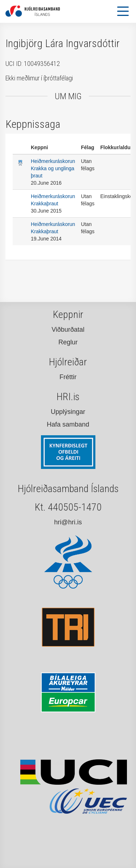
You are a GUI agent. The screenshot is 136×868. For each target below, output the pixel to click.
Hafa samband (68, 424)
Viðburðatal (68, 330)
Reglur (68, 342)
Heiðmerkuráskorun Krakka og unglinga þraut (53, 168)
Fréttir (68, 377)
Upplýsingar (68, 412)
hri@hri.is (68, 522)
